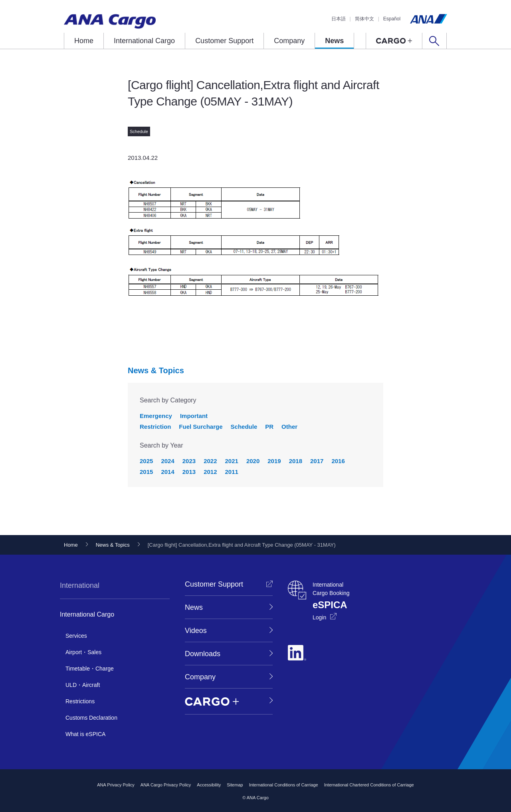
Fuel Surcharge (201, 427)
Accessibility (209, 785)
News (334, 41)
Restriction (155, 427)
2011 (232, 472)
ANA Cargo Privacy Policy (166, 785)
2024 (167, 461)
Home (84, 41)
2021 (232, 461)
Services (76, 636)
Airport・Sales (83, 652)
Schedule (244, 427)
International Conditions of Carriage (284, 785)
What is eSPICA (85, 734)
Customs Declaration (91, 718)
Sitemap (235, 785)
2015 (146, 472)
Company (289, 41)
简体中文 (364, 19)
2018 (296, 461)
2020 (253, 461)
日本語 (339, 19)
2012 (210, 472)
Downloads (203, 654)
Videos (196, 631)
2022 (210, 461)
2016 (338, 461)
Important (194, 416)
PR (269, 427)
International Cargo (144, 41)
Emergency (156, 416)
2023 (189, 461)
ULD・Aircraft (83, 685)
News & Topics (156, 370)
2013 (189, 472)
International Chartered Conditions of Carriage (369, 785)
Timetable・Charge (90, 669)
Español (392, 19)
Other (289, 427)
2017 (317, 461)
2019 (274, 461)
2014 (167, 472)
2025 (146, 461)
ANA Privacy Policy (116, 785)
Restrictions (80, 701)
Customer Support (224, 41)
